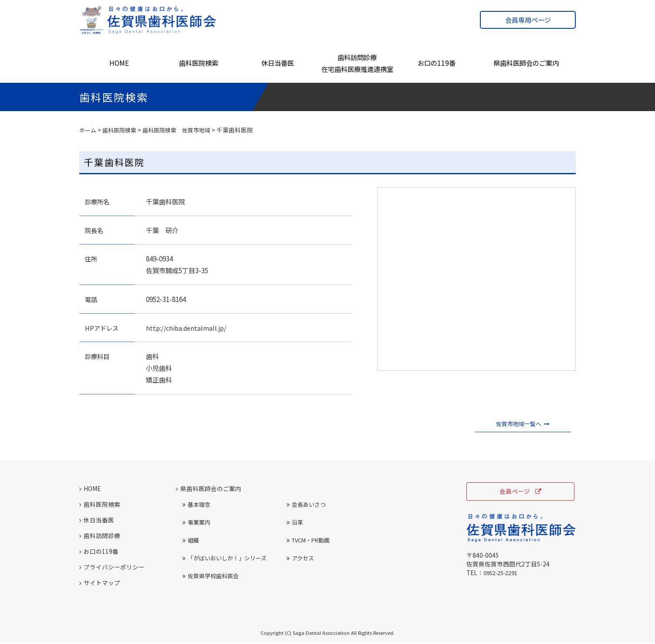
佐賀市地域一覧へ (523, 424)
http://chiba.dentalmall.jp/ (187, 328)
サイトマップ (100, 583)
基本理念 (196, 505)
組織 (191, 541)
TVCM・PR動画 (308, 541)
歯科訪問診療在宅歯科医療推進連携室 (357, 63)
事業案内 (196, 523)
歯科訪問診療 (100, 536)
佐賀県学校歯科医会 (211, 577)
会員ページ (520, 492)
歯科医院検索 (199, 63)
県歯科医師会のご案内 (526, 63)
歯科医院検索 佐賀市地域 (183, 130)
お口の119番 (437, 63)
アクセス (300, 558)
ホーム (88, 130)
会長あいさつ (306, 505)
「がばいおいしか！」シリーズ (225, 558)
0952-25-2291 (503, 574)
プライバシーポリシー (112, 568)
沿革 (295, 523)
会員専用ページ (528, 20)
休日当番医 (278, 63)
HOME (119, 63)
